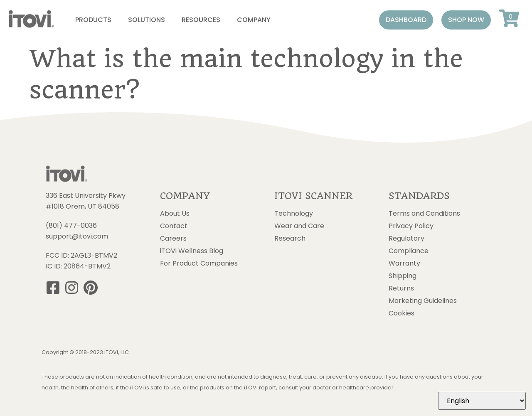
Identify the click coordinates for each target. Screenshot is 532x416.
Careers (173, 239)
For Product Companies (199, 263)
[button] (406, 20)
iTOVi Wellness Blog (192, 251)
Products (93, 20)
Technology (294, 214)
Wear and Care (299, 226)
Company (254, 20)
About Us (175, 214)
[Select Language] (482, 401)
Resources (201, 20)
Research (290, 239)
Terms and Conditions (424, 214)
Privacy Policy (411, 226)
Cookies (401, 313)
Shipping (403, 276)
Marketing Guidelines (423, 301)
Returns (401, 288)
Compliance (409, 251)
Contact (174, 226)
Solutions (147, 20)
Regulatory (406, 239)
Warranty (404, 263)
